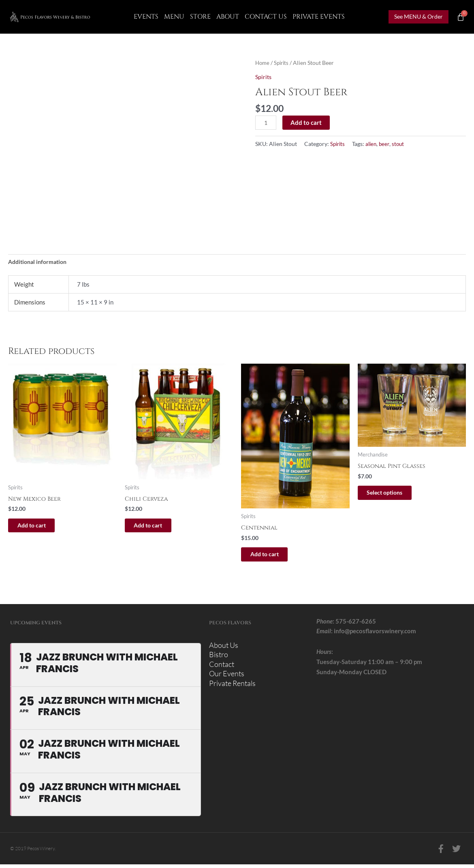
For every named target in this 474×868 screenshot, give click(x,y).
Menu (174, 17)
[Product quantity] (266, 123)
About (228, 17)
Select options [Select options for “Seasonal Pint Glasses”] (393, 495)
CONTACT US (266, 17)
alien (373, 144)
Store (200, 17)
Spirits (283, 63)
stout (402, 144)
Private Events (319, 17)
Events (146, 17)
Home (263, 63)
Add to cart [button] (40, 527)
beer (387, 144)
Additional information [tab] (40, 262)
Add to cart (307, 122)
